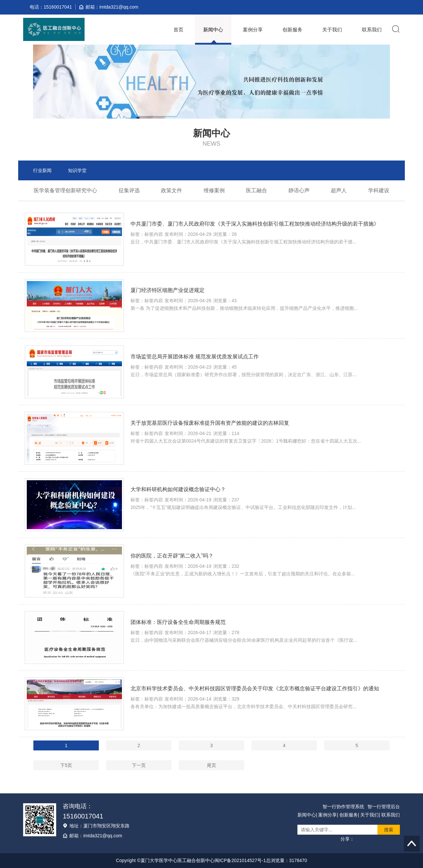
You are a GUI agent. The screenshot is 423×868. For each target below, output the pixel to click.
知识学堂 (77, 170)
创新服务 (292, 30)
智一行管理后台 (384, 807)
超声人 (339, 190)
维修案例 (214, 190)
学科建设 (379, 190)
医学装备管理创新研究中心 (65, 190)
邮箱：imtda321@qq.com (96, 836)
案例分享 (253, 30)
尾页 (211, 765)
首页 (178, 30)
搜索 (389, 830)
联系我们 (372, 30)
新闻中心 (213, 30)
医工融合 (256, 190)
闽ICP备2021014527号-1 (240, 860)
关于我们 (332, 30)
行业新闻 (42, 170)
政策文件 (172, 190)
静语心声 (299, 190)
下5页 (66, 765)
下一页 (139, 765)
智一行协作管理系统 (343, 807)
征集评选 (129, 190)
